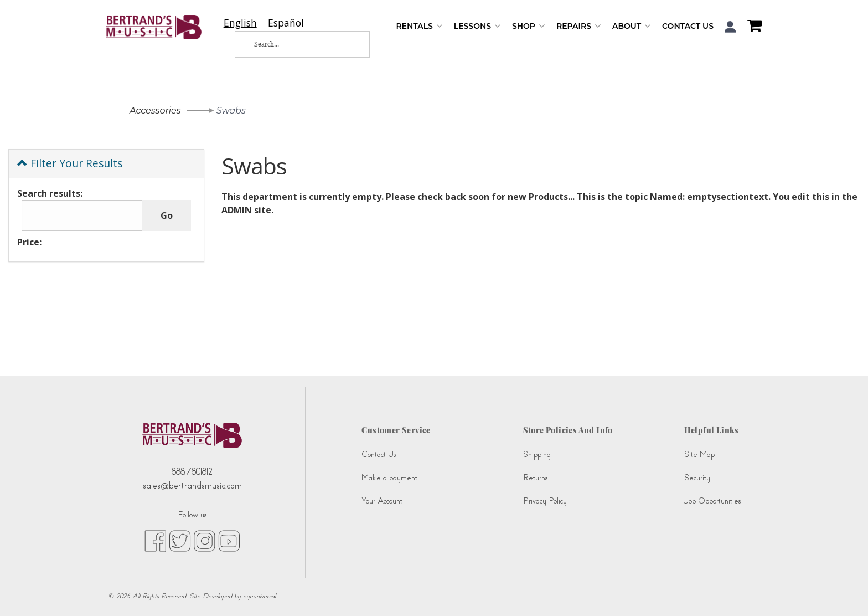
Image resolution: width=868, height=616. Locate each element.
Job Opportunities (712, 501)
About (632, 26)
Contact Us (688, 26)
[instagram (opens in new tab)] (205, 541)
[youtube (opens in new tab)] (229, 541)
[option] (286, 23)
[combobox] (240, 23)
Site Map (699, 455)
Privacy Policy (545, 501)
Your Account (382, 501)
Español (286, 23)
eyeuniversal (259, 596)
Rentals (419, 26)
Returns (535, 478)
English (240, 23)
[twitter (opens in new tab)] (180, 541)
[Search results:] (82, 215)
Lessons (477, 26)
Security (697, 478)
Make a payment (389, 478)
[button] (730, 27)
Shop (529, 26)
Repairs (579, 26)
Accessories (155, 111)
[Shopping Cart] (752, 27)
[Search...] (293, 44)
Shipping (537, 455)
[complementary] (843, 591)
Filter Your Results (70, 163)
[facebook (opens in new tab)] (155, 541)
